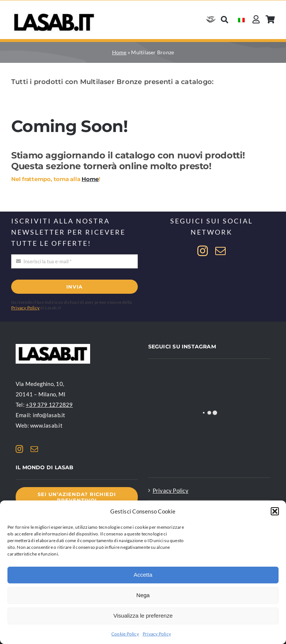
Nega (143, 595)
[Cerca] (225, 20)
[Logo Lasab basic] (54, 14)
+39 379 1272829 (49, 405)
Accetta (143, 575)
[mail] (220, 251)
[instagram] (203, 251)
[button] (275, 511)
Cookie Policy (125, 634)
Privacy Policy (157, 634)
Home (119, 52)
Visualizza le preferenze (143, 616)
